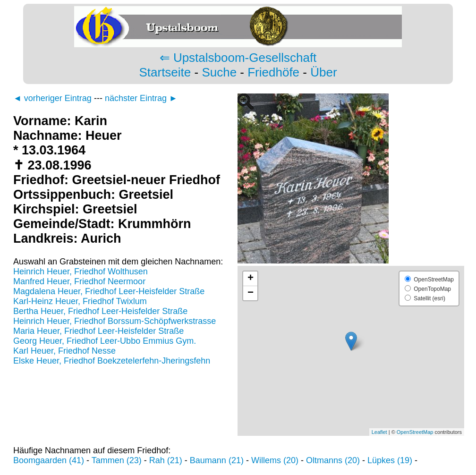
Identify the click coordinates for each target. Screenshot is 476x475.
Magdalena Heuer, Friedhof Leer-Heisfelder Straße (109, 291)
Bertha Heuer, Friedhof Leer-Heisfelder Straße (100, 311)
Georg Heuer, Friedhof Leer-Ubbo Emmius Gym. (105, 341)
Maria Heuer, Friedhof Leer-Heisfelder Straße (98, 331)
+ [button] (251, 279)
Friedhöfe (273, 72)
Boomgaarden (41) (49, 460)
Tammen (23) (117, 460)
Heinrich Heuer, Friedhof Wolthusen (81, 271)
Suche (219, 72)
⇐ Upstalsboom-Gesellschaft (238, 58)
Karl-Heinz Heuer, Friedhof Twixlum (80, 301)
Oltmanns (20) (333, 460)
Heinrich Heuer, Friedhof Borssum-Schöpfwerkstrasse (115, 321)
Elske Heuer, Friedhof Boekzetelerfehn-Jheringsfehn (112, 361)
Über (323, 72)
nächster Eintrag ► (141, 98)
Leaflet (379, 432)
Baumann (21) (217, 460)
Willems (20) (275, 460)
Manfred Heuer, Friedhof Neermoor (79, 281)
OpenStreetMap (415, 432)
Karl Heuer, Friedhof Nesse (64, 351)
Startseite (165, 72)
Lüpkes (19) (390, 460)
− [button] (251, 293)
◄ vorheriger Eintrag (52, 98)
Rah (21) (166, 460)
